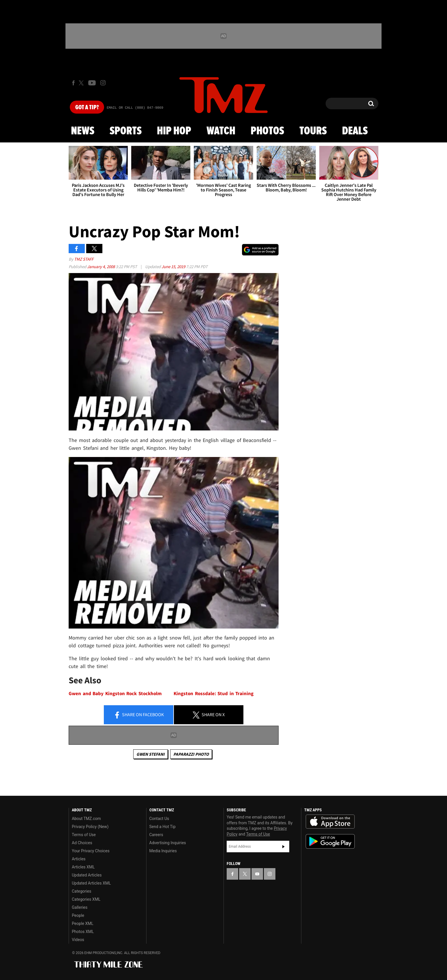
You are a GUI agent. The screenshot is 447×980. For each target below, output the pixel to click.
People (78, 915)
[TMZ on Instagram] (103, 83)
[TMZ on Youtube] (92, 83)
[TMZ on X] (82, 83)
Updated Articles (87, 875)
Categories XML (86, 899)
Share (139, 715)
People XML (83, 923)
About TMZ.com (86, 819)
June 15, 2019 (174, 267)
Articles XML (83, 867)
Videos (78, 940)
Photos (267, 131)
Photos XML (83, 932)
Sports (126, 131)
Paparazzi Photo (191, 754)
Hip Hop (174, 131)
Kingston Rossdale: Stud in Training (214, 694)
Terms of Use (84, 835)
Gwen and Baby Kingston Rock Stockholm (115, 694)
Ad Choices (82, 843)
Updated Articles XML (91, 883)
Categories (81, 891)
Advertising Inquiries (168, 843)
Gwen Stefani (151, 754)
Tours (313, 131)
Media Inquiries (163, 851)
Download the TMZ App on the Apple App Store (330, 822)
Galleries (80, 907)
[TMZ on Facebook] (73, 83)
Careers (156, 835)
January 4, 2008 (101, 267)
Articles (79, 859)
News (83, 131)
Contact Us (159, 819)
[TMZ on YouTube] (257, 874)
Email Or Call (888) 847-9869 (135, 108)
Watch (221, 131)
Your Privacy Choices (91, 851)
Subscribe (283, 847)
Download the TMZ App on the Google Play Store (330, 841)
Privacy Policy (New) (90, 827)
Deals (355, 131)
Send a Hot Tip (163, 827)
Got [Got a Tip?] (87, 108)
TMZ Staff (84, 259)
